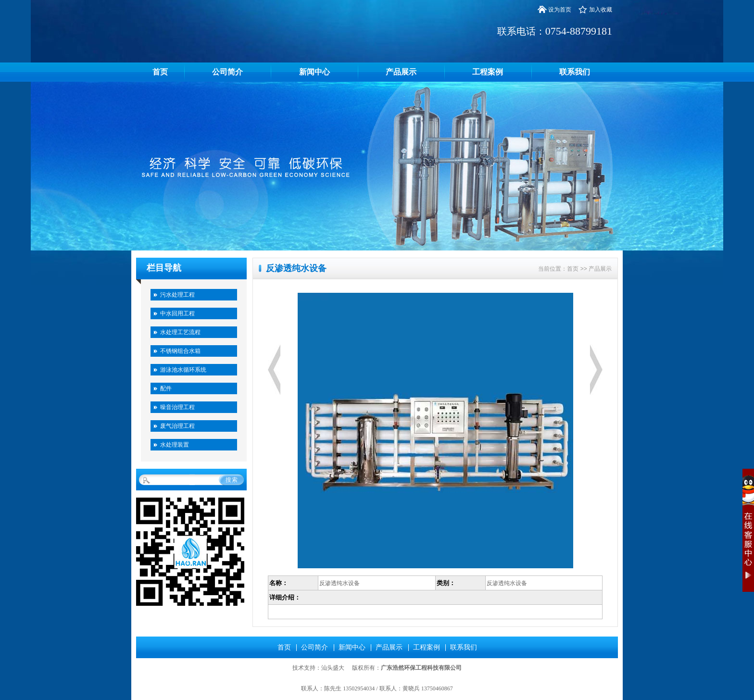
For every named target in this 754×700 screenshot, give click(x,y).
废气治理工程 (177, 426)
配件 (166, 388)
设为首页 (560, 10)
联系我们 (575, 72)
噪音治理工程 (177, 407)
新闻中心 (314, 72)
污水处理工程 (177, 295)
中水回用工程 (177, 313)
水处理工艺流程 (180, 332)
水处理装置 (175, 445)
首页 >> (578, 269)
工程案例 (488, 72)
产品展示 (401, 72)
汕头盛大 (333, 668)
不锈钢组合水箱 (180, 351)
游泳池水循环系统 (183, 370)
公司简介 (227, 72)
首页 (160, 72)
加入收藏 (601, 10)
